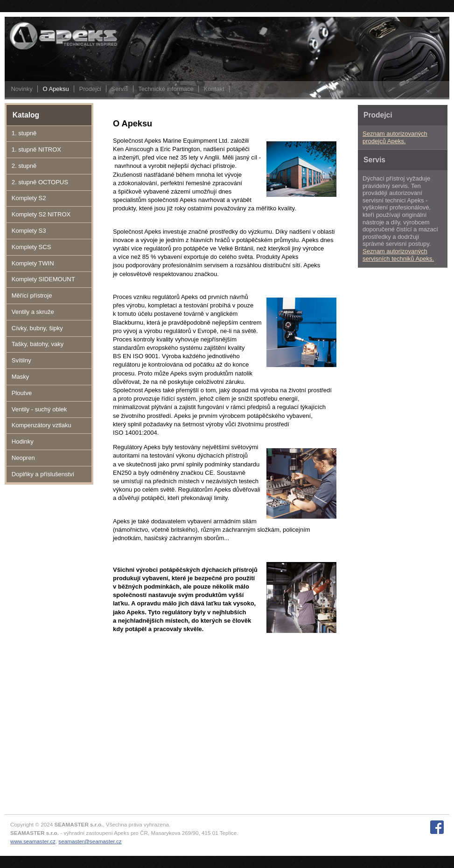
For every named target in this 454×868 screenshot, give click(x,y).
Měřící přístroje (32, 295)
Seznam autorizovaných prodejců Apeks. (395, 137)
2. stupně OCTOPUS (40, 182)
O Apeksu (56, 89)
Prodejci (90, 89)
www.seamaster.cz (33, 841)
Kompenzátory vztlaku (42, 425)
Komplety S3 (29, 231)
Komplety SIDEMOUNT (43, 279)
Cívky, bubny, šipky (37, 328)
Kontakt (214, 89)
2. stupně (24, 166)
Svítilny (21, 360)
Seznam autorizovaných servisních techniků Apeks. (398, 255)
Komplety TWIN (33, 263)
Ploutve (22, 393)
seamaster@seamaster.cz (90, 841)
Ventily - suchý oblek (39, 409)
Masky (21, 377)
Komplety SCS (31, 247)
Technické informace (166, 89)
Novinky (21, 89)
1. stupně (24, 133)
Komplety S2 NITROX (41, 214)
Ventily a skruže (33, 312)
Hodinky (23, 441)
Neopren (23, 458)
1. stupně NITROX (36, 149)
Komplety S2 (29, 198)
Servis (119, 89)
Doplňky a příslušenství (43, 474)
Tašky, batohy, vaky (38, 344)
